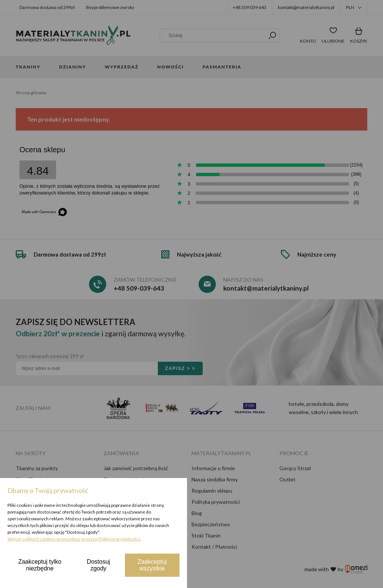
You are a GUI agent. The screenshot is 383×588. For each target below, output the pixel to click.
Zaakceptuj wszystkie (152, 565)
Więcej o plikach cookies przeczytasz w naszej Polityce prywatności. (74, 539)
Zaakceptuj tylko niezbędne (40, 565)
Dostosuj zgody (98, 565)
